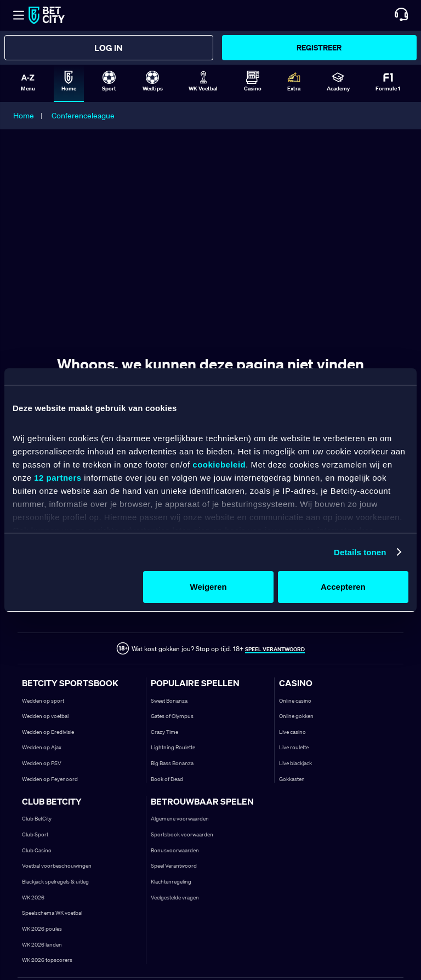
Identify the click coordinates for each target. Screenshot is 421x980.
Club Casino (37, 850)
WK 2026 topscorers (47, 960)
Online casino (295, 701)
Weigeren (209, 587)
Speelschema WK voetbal (52, 913)
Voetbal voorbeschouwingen (57, 866)
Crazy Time (164, 732)
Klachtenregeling (171, 882)
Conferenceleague (83, 116)
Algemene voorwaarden (180, 819)
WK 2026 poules (42, 929)
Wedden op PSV (42, 763)
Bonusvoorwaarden (175, 850)
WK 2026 (33, 898)
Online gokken (296, 716)
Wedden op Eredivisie (48, 732)
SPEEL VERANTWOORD (275, 649)
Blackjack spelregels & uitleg (55, 882)
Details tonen (360, 552)
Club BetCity (37, 819)
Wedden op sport (43, 701)
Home (24, 116)
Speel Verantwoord (174, 866)
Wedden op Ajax (42, 747)
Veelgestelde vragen (175, 898)
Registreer (319, 47)
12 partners (58, 478)
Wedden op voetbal (45, 716)
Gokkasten (292, 779)
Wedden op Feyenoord (50, 779)
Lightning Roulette (173, 747)
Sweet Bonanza (169, 701)
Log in (109, 48)
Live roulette (294, 747)
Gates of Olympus (172, 716)
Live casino (292, 732)
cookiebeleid (219, 465)
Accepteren (343, 587)
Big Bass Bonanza (172, 763)
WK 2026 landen (42, 945)
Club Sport (35, 834)
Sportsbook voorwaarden (182, 834)
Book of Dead (167, 779)
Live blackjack (295, 763)
